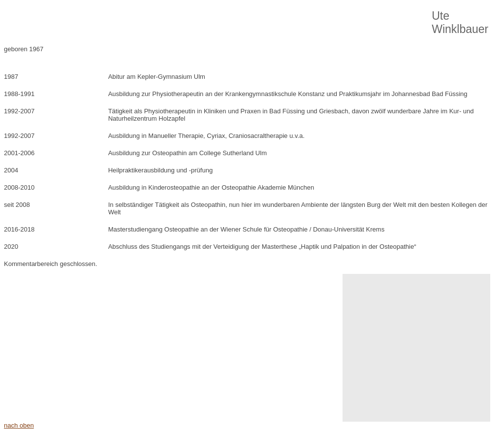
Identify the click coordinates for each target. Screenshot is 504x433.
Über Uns (229, 19)
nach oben (19, 425)
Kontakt (360, 19)
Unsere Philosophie (168, 19)
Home (42, 19)
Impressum (406, 19)
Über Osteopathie (95, 19)
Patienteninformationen (296, 19)
